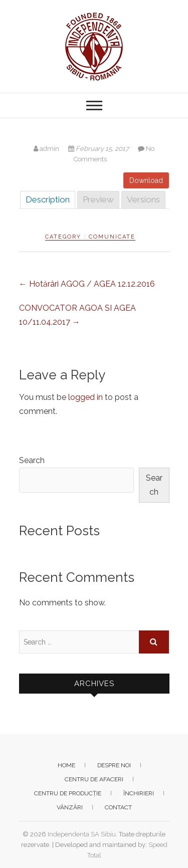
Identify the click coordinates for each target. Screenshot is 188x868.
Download (146, 180)
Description (48, 199)
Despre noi (114, 765)
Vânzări (70, 807)
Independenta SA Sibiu (82, 834)
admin (47, 149)
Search (32, 460)
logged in (85, 397)
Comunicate (112, 237)
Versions (143, 199)
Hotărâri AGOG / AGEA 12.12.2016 (87, 284)
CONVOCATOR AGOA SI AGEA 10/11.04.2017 (77, 315)
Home (66, 765)
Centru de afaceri (94, 779)
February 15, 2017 (99, 149)
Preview (98, 199)
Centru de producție (68, 793)
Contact (118, 807)
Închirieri (139, 793)
